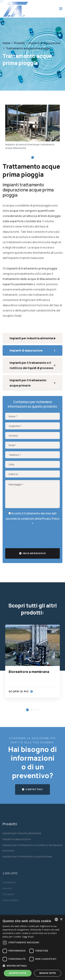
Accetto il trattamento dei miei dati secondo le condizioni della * (33, 519)
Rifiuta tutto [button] (48, 973)
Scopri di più (21, 691)
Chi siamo (9, 896)
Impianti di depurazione (32, 350)
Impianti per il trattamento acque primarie (32, 383)
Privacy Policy (51, 519)
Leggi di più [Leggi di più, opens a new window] (28, 937)
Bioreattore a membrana (29, 672)
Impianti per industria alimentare (32, 338)
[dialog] (32, 948)
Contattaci (32, 789)
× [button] (61, 919)
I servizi (7, 890)
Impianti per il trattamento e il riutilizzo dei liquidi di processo (32, 365)
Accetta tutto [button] (18, 973)
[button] (33, 157)
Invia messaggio (32, 553)
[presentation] (32, 536)
